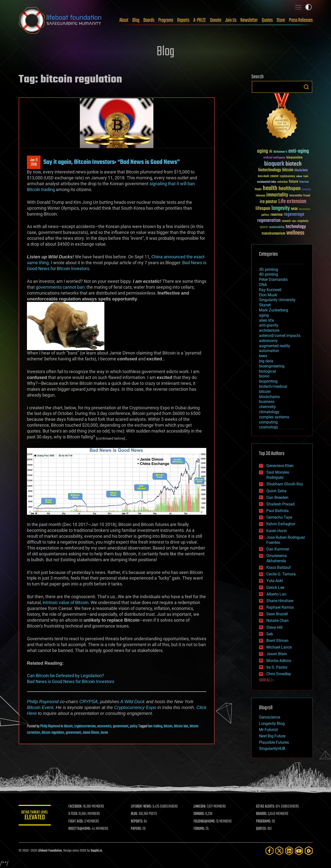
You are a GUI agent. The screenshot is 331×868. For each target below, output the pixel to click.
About (124, 20)
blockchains (269, 397)
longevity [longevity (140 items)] (281, 208)
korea (104, 733)
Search (306, 87)
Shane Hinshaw (280, 601)
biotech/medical (273, 386)
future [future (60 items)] (294, 182)
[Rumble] (309, 851)
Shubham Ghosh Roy (285, 484)
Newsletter (249, 20)
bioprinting (268, 381)
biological (267, 371)
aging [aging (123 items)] (263, 151)
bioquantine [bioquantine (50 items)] (294, 157)
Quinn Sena (276, 491)
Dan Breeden (277, 497)
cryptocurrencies (85, 726)
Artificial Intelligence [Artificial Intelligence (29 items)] (274, 158)
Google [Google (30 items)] (258, 189)
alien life (266, 320)
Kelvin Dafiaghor (281, 524)
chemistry (267, 407)
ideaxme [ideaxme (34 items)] (260, 196)
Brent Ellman (277, 641)
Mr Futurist (268, 730)
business (267, 402)
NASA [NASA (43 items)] (294, 209)
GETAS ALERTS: (266, 807)
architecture (269, 330)
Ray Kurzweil (270, 290)
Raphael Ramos (280, 607)
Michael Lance (279, 647)
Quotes (267, 20)
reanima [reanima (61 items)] (276, 215)
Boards (149, 20)
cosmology (269, 427)
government (121, 726)
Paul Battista (277, 511)
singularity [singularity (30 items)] (303, 221)
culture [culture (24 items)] (299, 177)
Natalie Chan (277, 621)
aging (264, 315)
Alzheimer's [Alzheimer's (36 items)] (280, 152)
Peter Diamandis (273, 280)
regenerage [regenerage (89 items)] (294, 215)
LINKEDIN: (201, 807)
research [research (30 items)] (286, 221)
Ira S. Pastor (277, 667)
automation (269, 351)
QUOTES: (262, 829)
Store (281, 20)
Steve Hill (274, 627)
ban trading (155, 726)
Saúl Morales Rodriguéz (278, 475)
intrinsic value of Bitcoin (66, 602)
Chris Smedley (279, 674)
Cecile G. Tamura (281, 574)
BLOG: (136, 814)
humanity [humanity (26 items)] (306, 190)
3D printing (269, 269)
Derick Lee (275, 588)
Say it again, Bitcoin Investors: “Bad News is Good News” (112, 162)
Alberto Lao (276, 594)
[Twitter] (279, 851)
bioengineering (272, 366)
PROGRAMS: (264, 822)
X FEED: (75, 814)
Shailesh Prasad (280, 504)
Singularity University (277, 300)
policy (134, 726)
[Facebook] (270, 851)
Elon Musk (268, 295)
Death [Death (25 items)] (306, 177)
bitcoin (68, 726)
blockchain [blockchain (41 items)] (301, 171)
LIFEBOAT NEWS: (143, 807)
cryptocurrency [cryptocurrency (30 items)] (287, 177)
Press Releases (301, 20)
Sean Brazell (277, 614)
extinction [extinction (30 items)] (282, 182)
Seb (270, 634)
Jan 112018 (34, 162)
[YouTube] (299, 851)
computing (268, 422)
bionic (264, 376)
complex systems (274, 417)
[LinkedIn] (289, 851)
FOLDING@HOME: (205, 822)
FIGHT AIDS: (78, 822)
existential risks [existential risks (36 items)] (267, 182)
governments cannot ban (60, 287)
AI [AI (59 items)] (271, 152)
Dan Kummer (278, 549)
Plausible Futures (274, 742)
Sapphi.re (96, 851)
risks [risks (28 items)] (294, 221)
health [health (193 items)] (270, 188)
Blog (136, 20)
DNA (263, 285)
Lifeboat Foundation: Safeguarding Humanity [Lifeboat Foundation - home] (60, 20)
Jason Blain (277, 654)
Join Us (231, 20)
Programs (166, 20)
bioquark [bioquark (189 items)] (274, 164)
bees (263, 356)
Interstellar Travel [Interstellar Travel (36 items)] (300, 196)
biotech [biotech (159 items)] (294, 164)
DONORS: (200, 814)
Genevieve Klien (280, 466)
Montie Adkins (279, 661)
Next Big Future (272, 736)
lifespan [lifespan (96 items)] (263, 209)
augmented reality (275, 346)
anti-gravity (269, 325)
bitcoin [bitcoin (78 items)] (288, 170)
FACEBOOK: (78, 807)
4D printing (269, 274)
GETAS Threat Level (36, 816)
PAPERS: (138, 829)
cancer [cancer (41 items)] (274, 176)
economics (104, 726)
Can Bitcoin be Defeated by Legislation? (66, 676)
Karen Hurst (276, 531)
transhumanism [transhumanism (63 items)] (273, 234)
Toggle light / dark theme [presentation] (308, 7)
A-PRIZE (200, 20)
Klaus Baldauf (279, 567)
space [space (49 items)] (264, 227)
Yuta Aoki (275, 581)
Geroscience (270, 717)
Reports (183, 20)
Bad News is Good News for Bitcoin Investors (71, 681)
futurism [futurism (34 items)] (304, 182)
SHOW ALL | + (266, 680)
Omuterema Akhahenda (276, 558)
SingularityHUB (272, 748)
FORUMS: (200, 829)
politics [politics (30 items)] (265, 215)
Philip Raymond (43, 702)
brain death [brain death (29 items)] (263, 177)
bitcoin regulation (53, 733)
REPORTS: (139, 822)
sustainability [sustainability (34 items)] (277, 228)
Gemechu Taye (279, 517)
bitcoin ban (181, 726)
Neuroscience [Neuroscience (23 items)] (305, 210)
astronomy (268, 341)
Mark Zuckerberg (274, 310)
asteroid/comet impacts (280, 336)
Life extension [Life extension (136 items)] (292, 202)
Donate (216, 20)
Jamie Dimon (91, 733)
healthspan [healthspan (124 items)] (290, 189)
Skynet (265, 305)
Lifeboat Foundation (50, 851)
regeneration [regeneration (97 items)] (269, 221)
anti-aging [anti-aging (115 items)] (299, 151)
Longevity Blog (272, 724)
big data (266, 361)
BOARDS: (262, 814)
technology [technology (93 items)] (296, 227)
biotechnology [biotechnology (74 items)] (270, 170)
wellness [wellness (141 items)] (295, 233)
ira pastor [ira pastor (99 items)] (268, 202)
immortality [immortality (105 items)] (277, 195)
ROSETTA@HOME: (82, 829)
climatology (269, 412)
